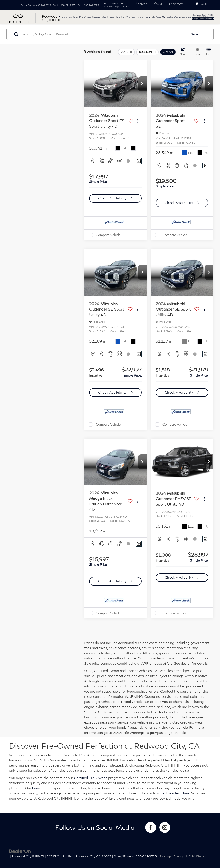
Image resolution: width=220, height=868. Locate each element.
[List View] (209, 52)
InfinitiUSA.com (197, 856)
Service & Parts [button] (153, 17)
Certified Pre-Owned (91, 778)
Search (196, 34)
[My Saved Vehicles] (201, 4)
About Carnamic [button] (183, 17)
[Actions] (138, 121)
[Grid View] (196, 52)
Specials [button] (96, 17)
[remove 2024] (126, 52)
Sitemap (165, 856)
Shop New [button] (67, 17)
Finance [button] (140, 17)
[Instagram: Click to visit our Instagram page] (165, 827)
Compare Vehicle (108, 235)
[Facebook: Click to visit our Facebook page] (151, 827)
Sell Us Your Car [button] (127, 17)
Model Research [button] (110, 17)
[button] (142, 84)
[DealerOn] (20, 851)
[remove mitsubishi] (147, 52)
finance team (42, 788)
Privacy (178, 856)
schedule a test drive (173, 793)
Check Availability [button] (113, 198)
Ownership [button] (168, 17)
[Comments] (139, 161)
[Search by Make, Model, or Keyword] (104, 34)
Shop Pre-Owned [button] (82, 17)
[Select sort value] (184, 52)
